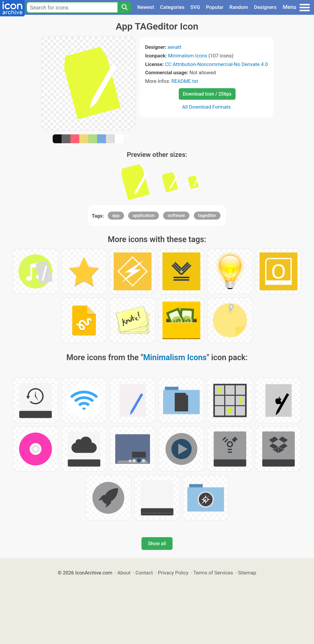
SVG (195, 7)
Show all (157, 544)
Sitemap (247, 573)
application (144, 215)
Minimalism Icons (188, 56)
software (176, 215)
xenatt (174, 47)
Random (239, 7)
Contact (144, 573)
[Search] (124, 7)
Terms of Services (213, 573)
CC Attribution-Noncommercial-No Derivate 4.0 (216, 64)
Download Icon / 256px (207, 94)
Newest (145, 7)
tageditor (207, 215)
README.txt (185, 81)
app (116, 215)
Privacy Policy (173, 573)
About (124, 573)
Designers (265, 7)
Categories (172, 7)
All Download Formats (206, 107)
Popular (215, 7)
